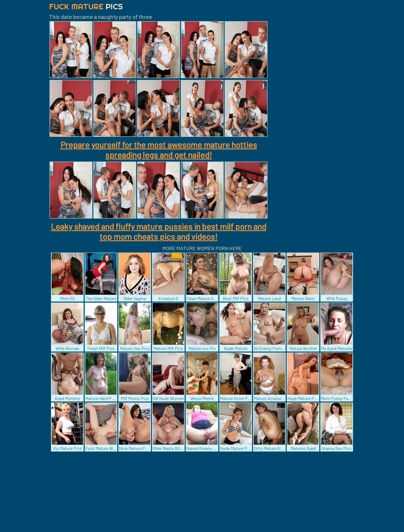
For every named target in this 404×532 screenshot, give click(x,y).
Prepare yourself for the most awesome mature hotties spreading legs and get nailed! (159, 150)
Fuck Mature (86, 6)
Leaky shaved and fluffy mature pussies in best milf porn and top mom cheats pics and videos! (159, 231)
